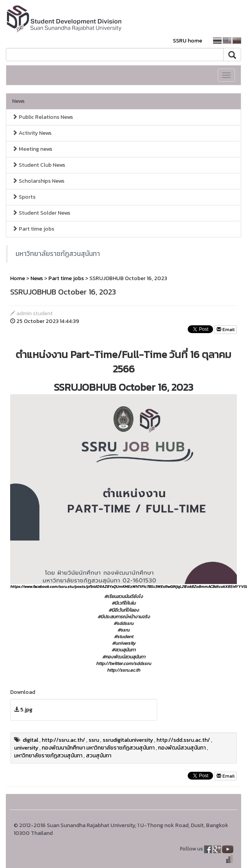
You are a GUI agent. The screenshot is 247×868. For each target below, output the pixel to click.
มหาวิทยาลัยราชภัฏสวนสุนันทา (58, 254)
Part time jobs (33, 229)
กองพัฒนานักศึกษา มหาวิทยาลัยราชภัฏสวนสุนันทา (98, 748)
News (18, 101)
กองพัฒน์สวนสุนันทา (182, 748)
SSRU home (187, 41)
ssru (94, 740)
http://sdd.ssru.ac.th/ (183, 740)
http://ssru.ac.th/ (63, 740)
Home (18, 278)
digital (30, 740)
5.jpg (26, 710)
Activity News (32, 133)
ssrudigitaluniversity (128, 740)
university (26, 748)
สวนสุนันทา (99, 756)
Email (226, 330)
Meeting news (32, 149)
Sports (24, 197)
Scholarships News (38, 181)
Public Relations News (43, 117)
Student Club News (39, 165)
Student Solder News (41, 213)
